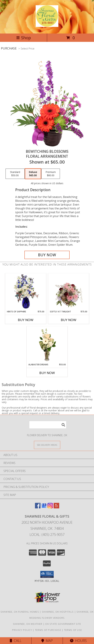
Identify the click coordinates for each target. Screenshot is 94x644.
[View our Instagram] (50, 507)
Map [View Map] (47, 641)
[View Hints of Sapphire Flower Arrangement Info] (26, 292)
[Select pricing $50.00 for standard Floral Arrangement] (15, 174)
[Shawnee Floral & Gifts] (47, 25)
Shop (24, 38)
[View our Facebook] (38, 507)
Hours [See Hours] (78, 641)
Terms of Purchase (48, 630)
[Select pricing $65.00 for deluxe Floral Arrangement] (33, 174)
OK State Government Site (63, 624)
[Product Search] (48, 425)
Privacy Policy (22, 630)
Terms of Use (73, 630)
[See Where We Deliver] (47, 445)
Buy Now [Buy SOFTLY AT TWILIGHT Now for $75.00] (69, 320)
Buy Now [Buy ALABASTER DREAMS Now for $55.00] (47, 373)
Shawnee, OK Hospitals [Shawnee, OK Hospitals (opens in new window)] (58, 612)
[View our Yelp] (56, 507)
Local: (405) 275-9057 (47, 535)
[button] (47, 574)
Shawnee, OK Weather (28, 624)
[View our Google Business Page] (44, 507)
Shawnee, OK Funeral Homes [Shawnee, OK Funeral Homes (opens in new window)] (20, 612)
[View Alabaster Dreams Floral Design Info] (47, 345)
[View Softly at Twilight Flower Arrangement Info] (68, 292)
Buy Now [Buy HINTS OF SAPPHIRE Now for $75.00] (26, 320)
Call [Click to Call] (16, 641)
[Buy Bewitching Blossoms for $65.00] (47, 255)
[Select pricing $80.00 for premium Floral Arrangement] (51, 174)
